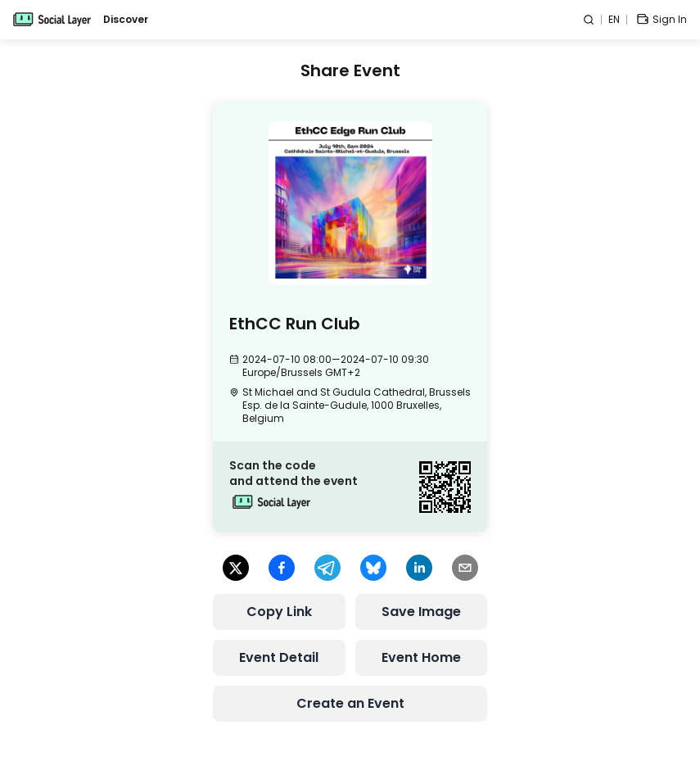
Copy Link (279, 612)
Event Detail (279, 657)
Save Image (421, 612)
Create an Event (350, 703)
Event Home (421, 657)
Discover (126, 20)
